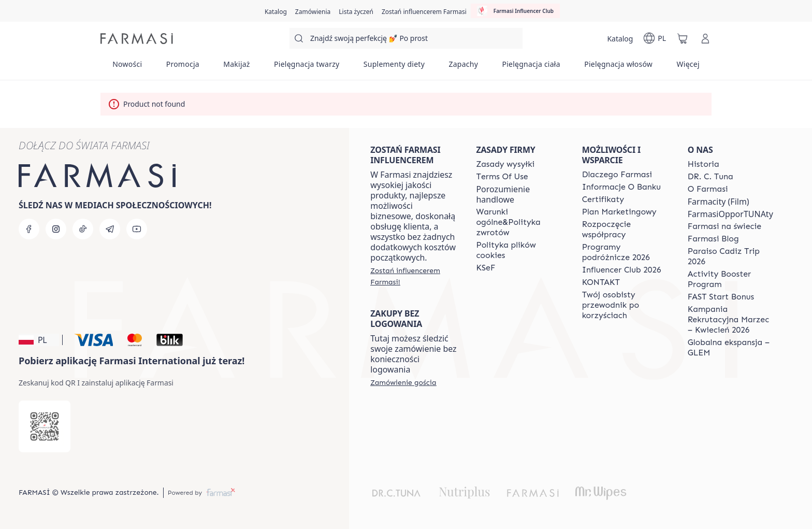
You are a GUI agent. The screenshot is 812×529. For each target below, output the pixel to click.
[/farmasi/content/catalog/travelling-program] (626, 252)
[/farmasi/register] (313, 11)
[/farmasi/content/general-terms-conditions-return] (519, 222)
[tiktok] (83, 229)
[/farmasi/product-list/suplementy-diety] (394, 67)
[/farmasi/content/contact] (601, 282)
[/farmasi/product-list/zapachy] (463, 67)
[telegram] (110, 229)
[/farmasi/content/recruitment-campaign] (731, 320)
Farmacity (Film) (719, 202)
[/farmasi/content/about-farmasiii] (708, 189)
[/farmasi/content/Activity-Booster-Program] (731, 279)
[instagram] (56, 229)
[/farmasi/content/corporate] (724, 226)
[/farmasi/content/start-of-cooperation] (626, 230)
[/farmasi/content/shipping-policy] (505, 164)
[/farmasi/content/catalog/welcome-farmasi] (626, 305)
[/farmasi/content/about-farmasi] (617, 175)
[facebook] (29, 229)
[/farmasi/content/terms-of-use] (502, 177)
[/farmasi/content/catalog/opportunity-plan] (619, 212)
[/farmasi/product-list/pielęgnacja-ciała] (531, 67)
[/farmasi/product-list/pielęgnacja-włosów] (618, 67)
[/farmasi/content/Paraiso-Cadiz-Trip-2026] (731, 256)
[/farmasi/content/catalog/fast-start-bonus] (721, 297)
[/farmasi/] (137, 39)
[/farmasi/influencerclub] (515, 11)
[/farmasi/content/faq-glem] (731, 348)
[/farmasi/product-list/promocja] (183, 67)
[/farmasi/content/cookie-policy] (519, 250)
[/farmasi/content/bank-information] (621, 187)
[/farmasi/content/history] (704, 164)
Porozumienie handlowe (503, 194)
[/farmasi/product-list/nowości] (127, 67)
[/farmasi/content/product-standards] (603, 199)
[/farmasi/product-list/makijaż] (237, 67)
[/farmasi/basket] (683, 38)
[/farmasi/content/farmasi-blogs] (713, 239)
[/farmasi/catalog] (276, 11)
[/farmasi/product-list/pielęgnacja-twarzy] (307, 67)
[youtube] (137, 229)
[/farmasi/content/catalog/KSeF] (485, 268)
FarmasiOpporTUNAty (730, 214)
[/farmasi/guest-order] (403, 382)
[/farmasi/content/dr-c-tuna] (711, 177)
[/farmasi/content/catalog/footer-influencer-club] (622, 270)
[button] (39, 340)
